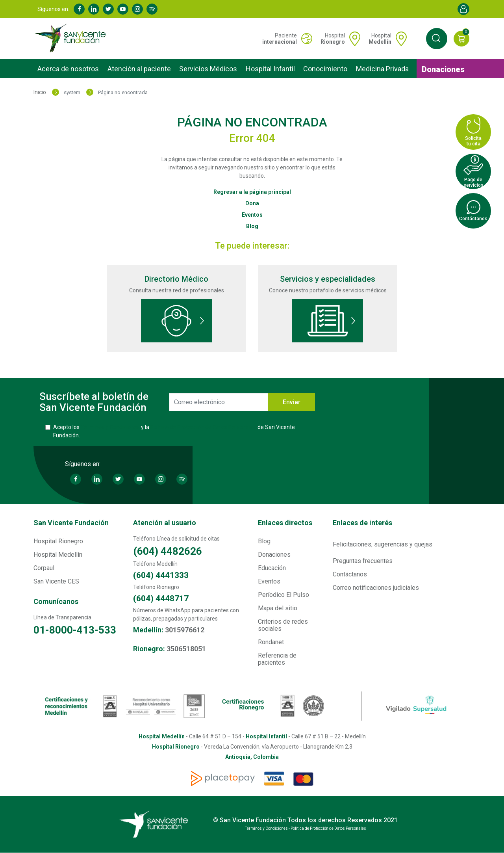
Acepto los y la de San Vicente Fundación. (174, 431)
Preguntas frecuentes (363, 561)
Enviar (292, 402)
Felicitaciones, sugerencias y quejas (383, 544)
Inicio (40, 92)
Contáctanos (350, 574)
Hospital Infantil (270, 69)
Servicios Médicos (208, 69)
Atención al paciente (139, 69)
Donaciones (443, 69)
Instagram (137, 9)
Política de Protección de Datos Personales (203, 427)
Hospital (333, 39)
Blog (252, 226)
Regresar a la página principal (252, 192)
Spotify (152, 9)
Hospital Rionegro (58, 541)
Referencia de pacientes (277, 659)
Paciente (280, 39)
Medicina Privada (382, 69)
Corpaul (44, 568)
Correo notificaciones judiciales (376, 588)
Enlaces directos (285, 523)
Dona (252, 203)
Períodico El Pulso (283, 595)
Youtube (123, 9)
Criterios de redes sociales (283, 625)
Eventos (252, 215)
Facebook (79, 9)
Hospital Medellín (58, 555)
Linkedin (94, 9)
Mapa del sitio (278, 608)
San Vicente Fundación (71, 523)
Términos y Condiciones (110, 427)
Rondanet (271, 642)
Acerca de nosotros (68, 69)
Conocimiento (325, 69)
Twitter (108, 9)
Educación (272, 568)
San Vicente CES (56, 581)
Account (463, 9)
